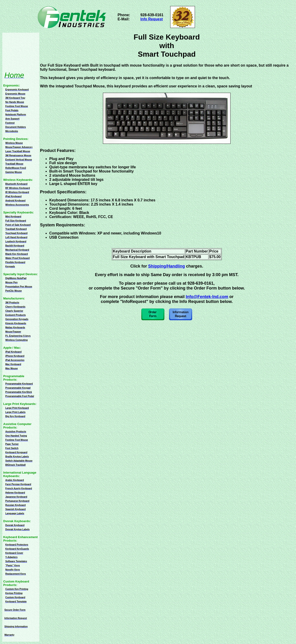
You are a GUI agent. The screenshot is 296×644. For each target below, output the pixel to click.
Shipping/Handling (167, 266)
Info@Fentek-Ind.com (207, 297)
